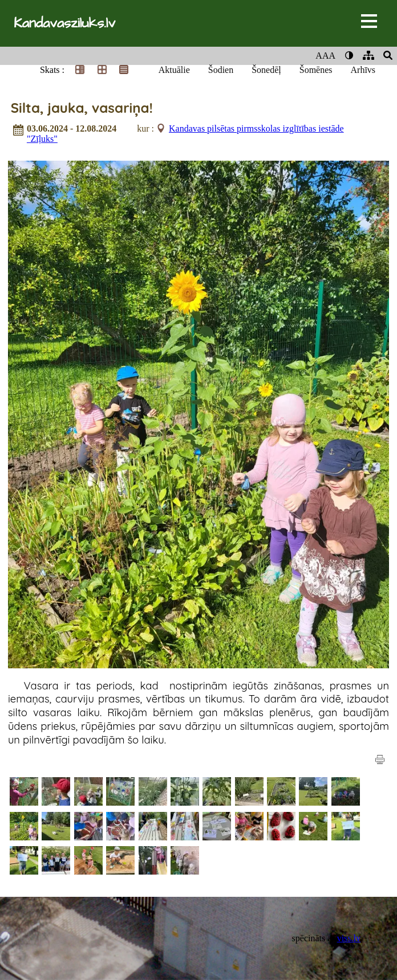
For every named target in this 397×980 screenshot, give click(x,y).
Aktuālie (174, 70)
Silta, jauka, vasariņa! (82, 108)
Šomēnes (316, 70)
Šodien (221, 70)
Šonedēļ (266, 70)
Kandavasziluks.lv (64, 23)
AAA (325, 56)
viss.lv (349, 938)
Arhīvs (363, 70)
